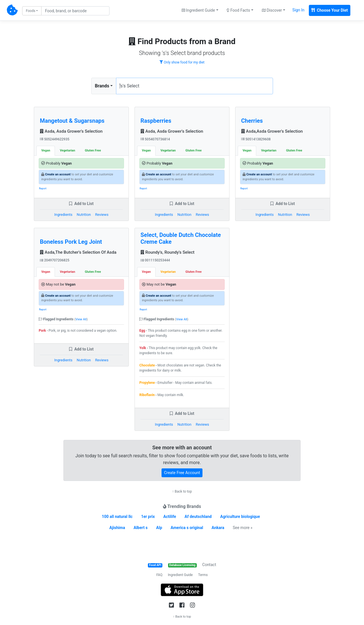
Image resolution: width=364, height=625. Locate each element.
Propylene (147, 383)
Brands (102, 86)
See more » (242, 528)
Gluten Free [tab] (93, 150)
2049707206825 (55, 260)
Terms (203, 575)
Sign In (298, 10)
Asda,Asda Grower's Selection (272, 131)
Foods (31, 11)
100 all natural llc (117, 517)
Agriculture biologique (240, 517)
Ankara (218, 528)
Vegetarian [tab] (67, 150)
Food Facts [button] (238, 10)
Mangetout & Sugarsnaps (72, 121)
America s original (187, 528)
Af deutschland (198, 517)
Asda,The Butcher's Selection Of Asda (78, 252)
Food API (155, 565)
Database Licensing (182, 565)
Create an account (58, 174)
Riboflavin (147, 395)
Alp (159, 528)
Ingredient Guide (180, 575)
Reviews (102, 215)
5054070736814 (155, 139)
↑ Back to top (182, 491)
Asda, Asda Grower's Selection (71, 131)
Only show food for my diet (182, 62)
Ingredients (63, 215)
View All (81, 319)
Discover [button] (272, 10)
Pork (42, 331)
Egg (142, 331)
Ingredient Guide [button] (198, 10)
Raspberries (156, 121)
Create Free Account (182, 473)
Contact (209, 565)
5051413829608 (256, 139)
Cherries (252, 121)
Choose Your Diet (330, 10)
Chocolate (147, 365)
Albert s (141, 528)
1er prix (148, 517)
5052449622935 (55, 139)
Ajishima (117, 528)
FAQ (160, 575)
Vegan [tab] (46, 150)
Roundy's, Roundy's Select (167, 252)
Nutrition (84, 215)
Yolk (143, 348)
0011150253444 (155, 260)
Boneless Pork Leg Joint (71, 242)
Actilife (170, 517)
